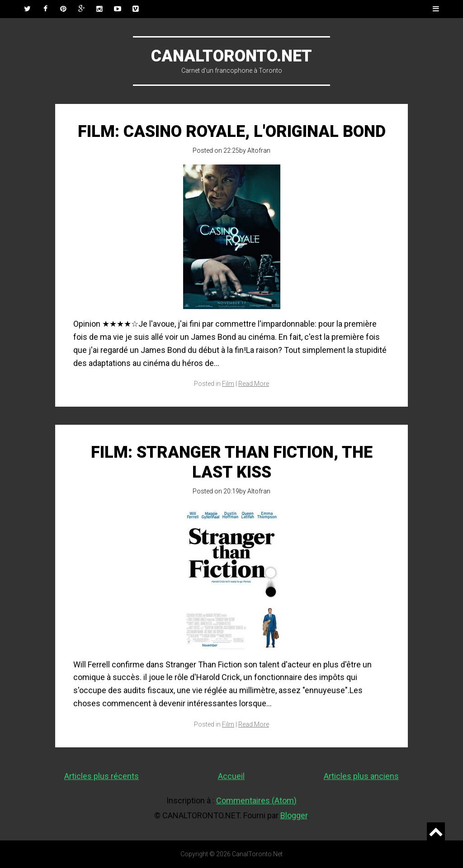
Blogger (294, 815)
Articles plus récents (102, 776)
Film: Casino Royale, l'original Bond (232, 131)
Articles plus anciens (361, 776)
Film (228, 384)
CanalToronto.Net (231, 56)
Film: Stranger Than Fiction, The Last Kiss (232, 462)
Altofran (259, 150)
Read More (254, 384)
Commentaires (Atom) (256, 800)
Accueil (231, 776)
